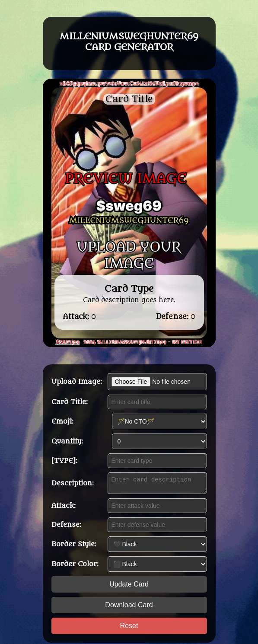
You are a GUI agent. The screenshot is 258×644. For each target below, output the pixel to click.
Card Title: (70, 401)
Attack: (64, 507)
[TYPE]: (64, 459)
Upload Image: (77, 380)
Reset (129, 627)
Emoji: (62, 420)
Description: (73, 483)
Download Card (129, 606)
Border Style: (74, 545)
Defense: (66, 526)
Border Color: (75, 565)
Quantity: (67, 440)
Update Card (129, 585)
